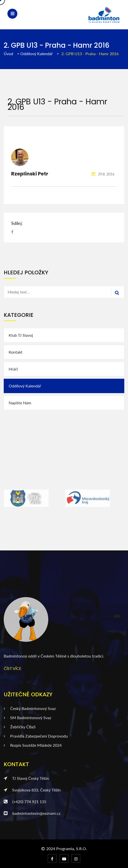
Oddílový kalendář (37, 54)
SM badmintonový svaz (27, 718)
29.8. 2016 (103, 174)
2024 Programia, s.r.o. (67, 848)
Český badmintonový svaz (30, 708)
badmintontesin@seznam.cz (32, 813)
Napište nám (20, 403)
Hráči (13, 369)
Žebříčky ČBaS (20, 727)
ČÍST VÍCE (13, 668)
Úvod (8, 54)
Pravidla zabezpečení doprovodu (36, 736)
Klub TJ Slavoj (21, 335)
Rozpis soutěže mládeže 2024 (33, 745)
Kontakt (16, 352)
